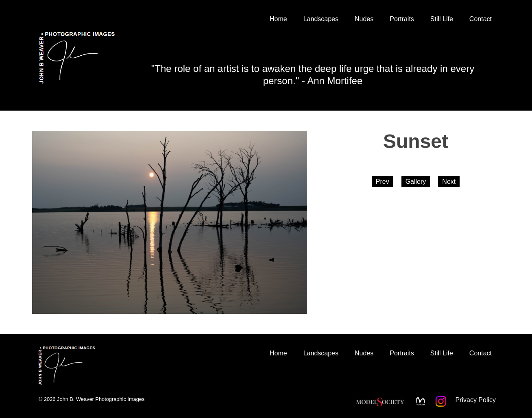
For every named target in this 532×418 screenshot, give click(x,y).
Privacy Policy (475, 400)
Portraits (402, 19)
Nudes (364, 19)
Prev (383, 182)
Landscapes (321, 19)
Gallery (416, 182)
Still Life (442, 19)
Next (449, 182)
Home (278, 19)
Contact (481, 19)
